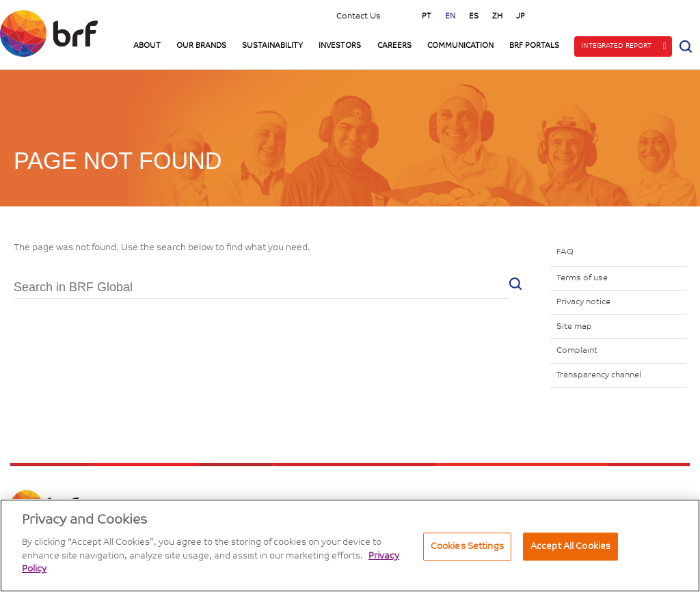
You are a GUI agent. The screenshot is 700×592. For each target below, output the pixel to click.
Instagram (582, 15)
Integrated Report (616, 46)
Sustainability (272, 46)
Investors (340, 46)
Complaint (577, 351)
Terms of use (582, 278)
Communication (460, 46)
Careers (394, 46)
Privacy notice (583, 302)
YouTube (615, 15)
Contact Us (359, 16)
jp (521, 17)
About (147, 46)
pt (427, 17)
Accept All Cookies (570, 547)
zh (497, 17)
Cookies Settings (467, 547)
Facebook (679, 15)
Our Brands (201, 46)
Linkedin (647, 15)
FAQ (565, 252)
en (450, 17)
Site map (574, 327)
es (474, 17)
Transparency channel (599, 375)
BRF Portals (534, 46)
